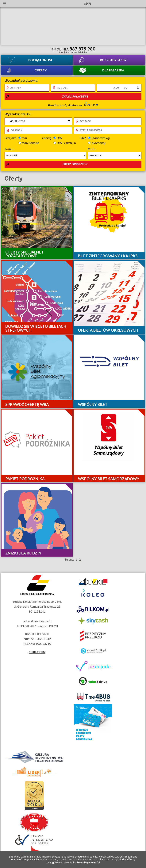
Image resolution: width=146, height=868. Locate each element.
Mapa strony (37, 652)
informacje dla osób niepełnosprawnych (26, 3)
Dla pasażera (113, 70)
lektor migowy (33, 3)
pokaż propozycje (75, 164)
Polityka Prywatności (86, 862)
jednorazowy (99, 138)
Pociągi (41, 60)
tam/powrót (29, 142)
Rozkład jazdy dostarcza (73, 104)
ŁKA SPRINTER (65, 143)
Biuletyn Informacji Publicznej (140, 4)
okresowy (97, 142)
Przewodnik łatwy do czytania (39, 3)
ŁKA (61, 138)
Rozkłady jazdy (113, 60)
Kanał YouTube (130, 3)
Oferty (41, 70)
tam (26, 138)
